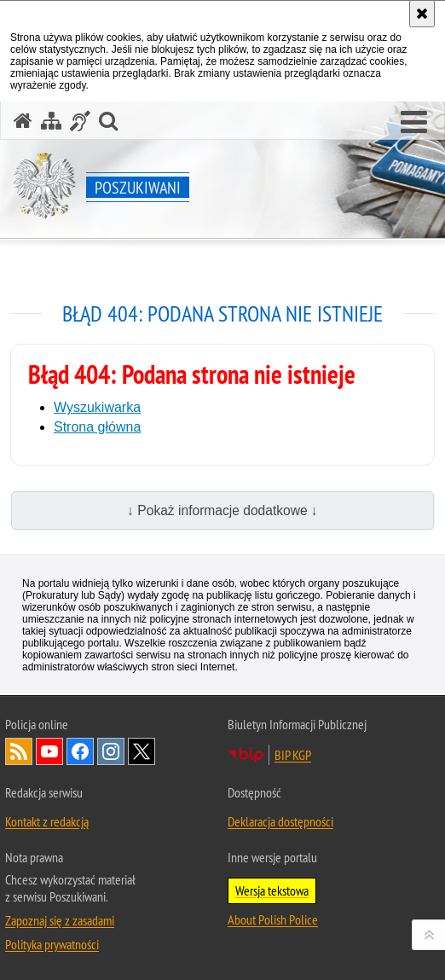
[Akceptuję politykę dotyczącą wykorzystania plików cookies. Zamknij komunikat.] (422, 14)
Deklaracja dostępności (280, 821)
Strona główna (97, 427)
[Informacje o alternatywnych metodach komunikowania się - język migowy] (80, 121)
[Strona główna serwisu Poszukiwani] (23, 121)
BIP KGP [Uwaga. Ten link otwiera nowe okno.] (293, 755)
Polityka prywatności (52, 944)
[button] (414, 123)
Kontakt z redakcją (47, 821)
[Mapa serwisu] (51, 121)
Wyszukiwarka (97, 407)
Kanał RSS (19, 751)
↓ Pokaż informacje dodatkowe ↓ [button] (222, 510)
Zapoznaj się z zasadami (60, 920)
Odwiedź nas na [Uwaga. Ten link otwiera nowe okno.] (49, 751)
